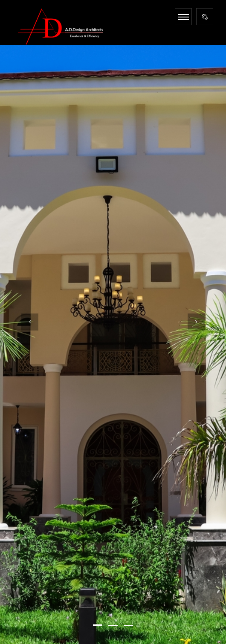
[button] (98, 625)
